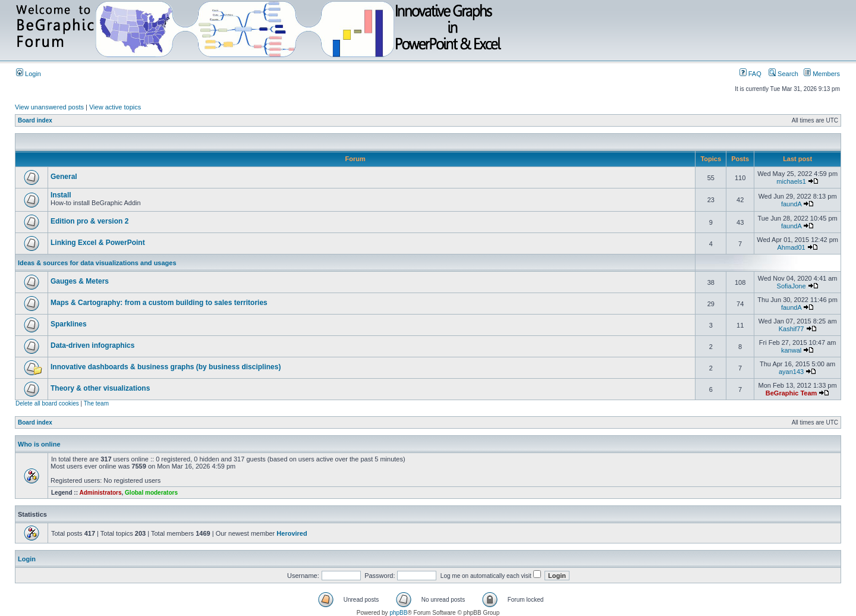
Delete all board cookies (47, 403)
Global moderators (151, 493)
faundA (791, 204)
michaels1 (791, 181)
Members (822, 74)
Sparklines (69, 324)
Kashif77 (792, 329)
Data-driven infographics (92, 345)
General (64, 177)
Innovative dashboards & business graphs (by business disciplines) (166, 367)
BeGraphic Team (792, 393)
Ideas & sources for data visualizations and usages (97, 263)
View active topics (115, 107)
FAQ (750, 74)
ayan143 (791, 372)
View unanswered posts (49, 107)
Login (29, 74)
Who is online (39, 444)
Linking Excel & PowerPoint (98, 243)
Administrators (100, 493)
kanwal (791, 350)
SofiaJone (792, 286)
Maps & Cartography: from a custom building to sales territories (159, 303)
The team (96, 403)
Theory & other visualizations (100, 388)
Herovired (292, 533)
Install (61, 195)
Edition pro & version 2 (89, 221)
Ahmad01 (792, 247)
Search (783, 74)
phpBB (398, 613)
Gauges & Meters (80, 281)
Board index (35, 120)
